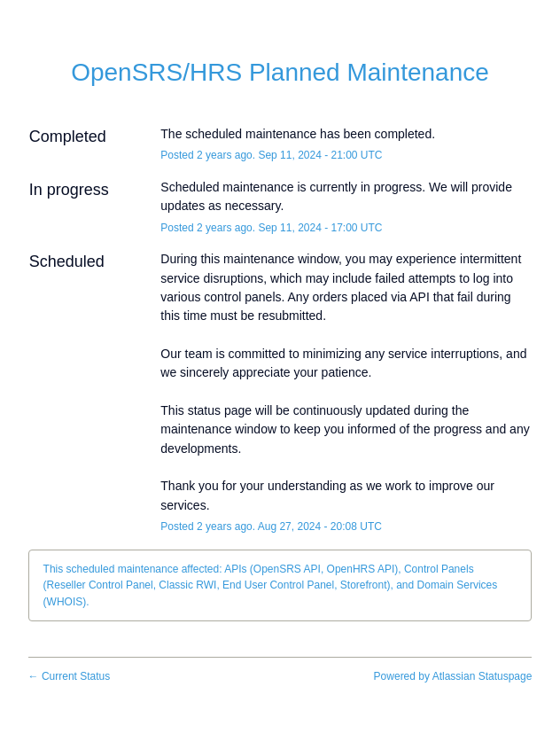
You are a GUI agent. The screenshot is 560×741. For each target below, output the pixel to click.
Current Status (70, 676)
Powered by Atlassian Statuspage (453, 676)
